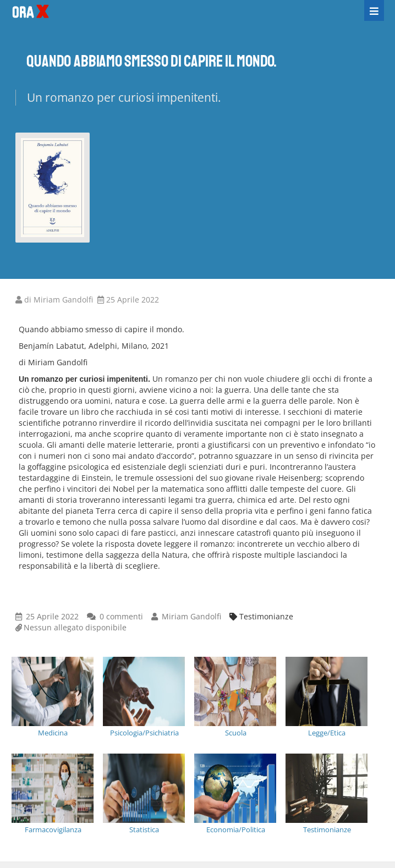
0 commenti (121, 616)
